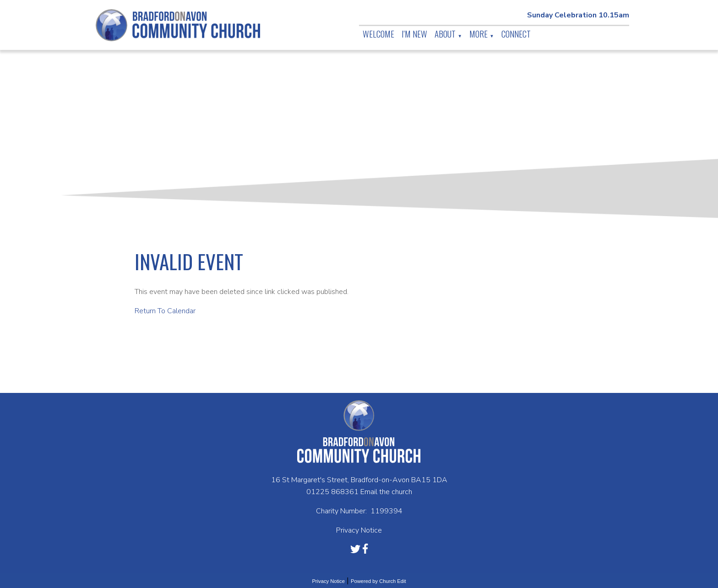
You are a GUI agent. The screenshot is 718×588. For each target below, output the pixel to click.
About (445, 33)
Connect (516, 33)
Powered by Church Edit (378, 581)
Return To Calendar (165, 311)
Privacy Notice (328, 581)
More (479, 33)
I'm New (414, 33)
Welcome (378, 33)
